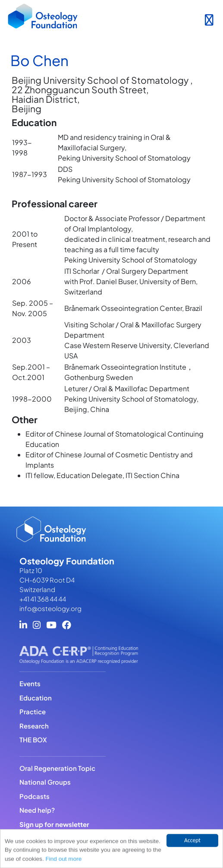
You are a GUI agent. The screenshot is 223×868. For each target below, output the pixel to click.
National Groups (45, 782)
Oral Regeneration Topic (57, 768)
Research (34, 726)
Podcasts (35, 796)
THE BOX (33, 740)
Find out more (63, 860)
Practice (33, 711)
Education (36, 698)
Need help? (37, 810)
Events (30, 683)
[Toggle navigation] (209, 18)
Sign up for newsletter (54, 824)
